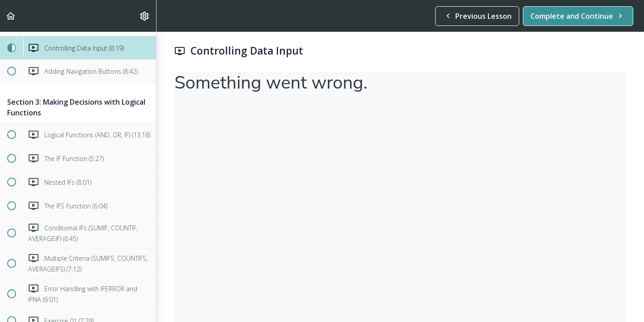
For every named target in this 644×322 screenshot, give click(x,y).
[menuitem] (145, 16)
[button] (11, 16)
